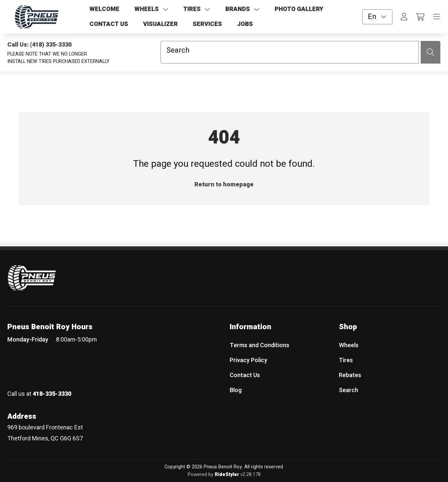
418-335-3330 (52, 394)
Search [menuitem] (348, 390)
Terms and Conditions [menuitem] (259, 345)
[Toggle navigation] (437, 17)
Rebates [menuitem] (350, 375)
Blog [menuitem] (236, 390)
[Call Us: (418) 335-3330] (71, 45)
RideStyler (227, 474)
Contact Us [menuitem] (245, 375)
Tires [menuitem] (346, 360)
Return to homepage (224, 185)
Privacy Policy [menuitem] (248, 360)
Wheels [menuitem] (349, 345)
